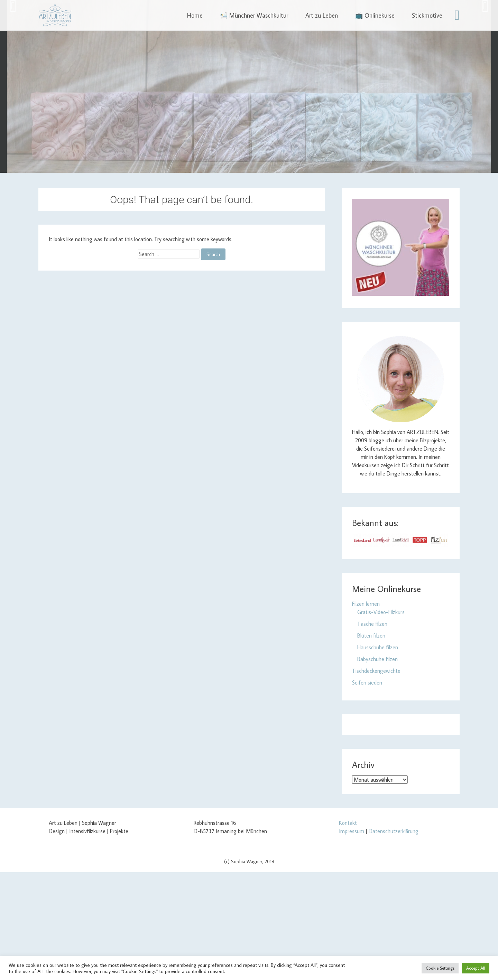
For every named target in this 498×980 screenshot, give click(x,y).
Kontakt (348, 823)
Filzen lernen (366, 604)
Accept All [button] (476, 968)
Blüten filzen (371, 635)
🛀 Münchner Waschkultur (254, 15)
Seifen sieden (367, 682)
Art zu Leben (322, 15)
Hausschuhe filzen (378, 647)
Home (195, 15)
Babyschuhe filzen (377, 659)
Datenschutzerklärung (394, 831)
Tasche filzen (372, 624)
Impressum (352, 831)
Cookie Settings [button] (440, 968)
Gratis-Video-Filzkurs (381, 612)
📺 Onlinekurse (375, 15)
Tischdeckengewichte (376, 671)
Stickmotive (427, 15)
